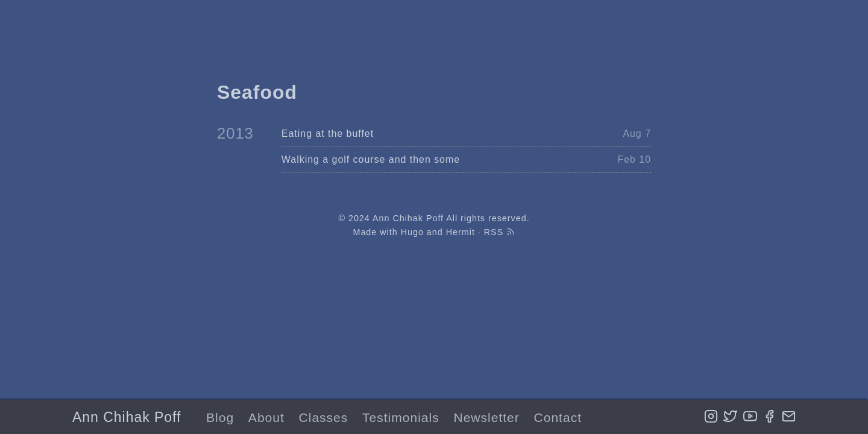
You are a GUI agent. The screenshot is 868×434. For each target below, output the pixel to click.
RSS (500, 232)
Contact (558, 417)
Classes (324, 417)
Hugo (412, 232)
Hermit (461, 232)
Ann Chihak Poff (127, 417)
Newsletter (486, 417)
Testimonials (401, 417)
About (266, 417)
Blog (220, 417)
